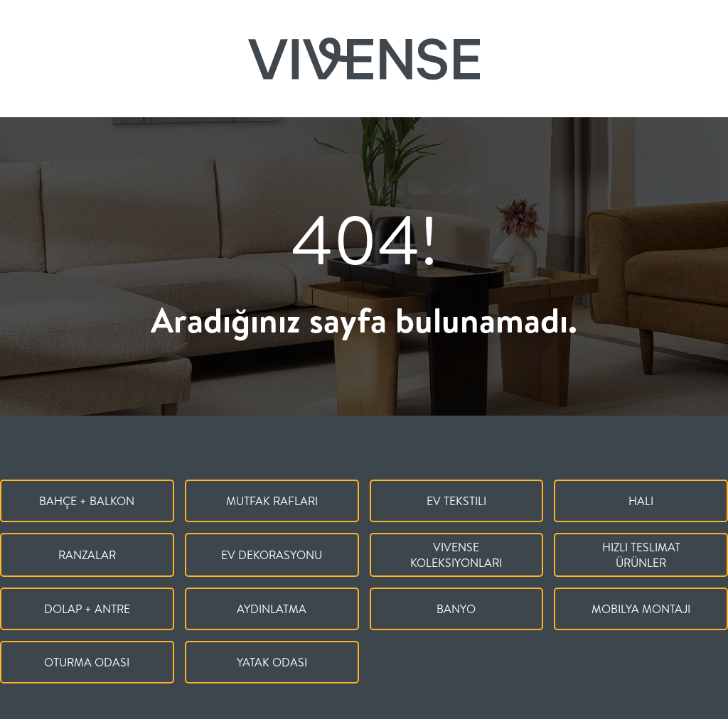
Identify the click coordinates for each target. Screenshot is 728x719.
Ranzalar (87, 555)
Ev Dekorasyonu (272, 555)
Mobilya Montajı (641, 609)
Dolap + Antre (87, 609)
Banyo (456, 609)
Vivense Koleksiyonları (456, 555)
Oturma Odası (87, 662)
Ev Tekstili (456, 501)
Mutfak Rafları (272, 501)
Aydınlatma (272, 609)
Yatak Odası (272, 662)
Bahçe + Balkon (87, 501)
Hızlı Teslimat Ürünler (641, 555)
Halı (641, 501)
